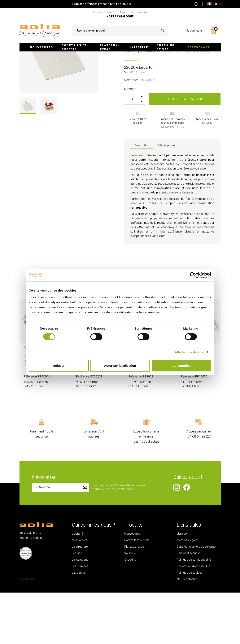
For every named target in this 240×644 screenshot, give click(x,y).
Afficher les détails (189, 352)
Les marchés (80, 618)
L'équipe (77, 605)
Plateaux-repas (110, 47)
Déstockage (199, 47)
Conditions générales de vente (196, 598)
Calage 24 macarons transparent (196, 401)
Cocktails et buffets (74, 47)
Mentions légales (188, 592)
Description (142, 197)
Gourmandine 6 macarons (88, 401)
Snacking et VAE (166, 47)
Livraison (183, 585)
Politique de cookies (189, 624)
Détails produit (167, 197)
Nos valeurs (80, 592)
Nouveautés (42, 47)
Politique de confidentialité (194, 611)
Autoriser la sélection (120, 366)
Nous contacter (187, 631)
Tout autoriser (181, 366)
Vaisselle (139, 47)
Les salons (79, 624)
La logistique (80, 611)
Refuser (59, 366)
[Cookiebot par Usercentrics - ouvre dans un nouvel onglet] (193, 275)
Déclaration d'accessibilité (193, 618)
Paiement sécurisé (189, 605)
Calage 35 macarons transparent (144, 401)
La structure (80, 598)
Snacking (130, 611)
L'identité (77, 585)
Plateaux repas (134, 598)
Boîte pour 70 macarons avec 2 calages (41, 401)
